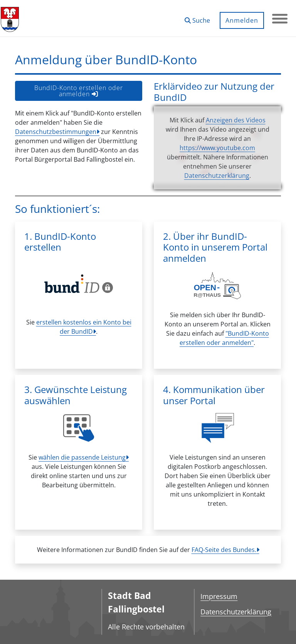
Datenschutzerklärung (217, 176)
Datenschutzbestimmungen (56, 132)
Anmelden (242, 20)
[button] (197, 18)
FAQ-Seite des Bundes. (224, 550)
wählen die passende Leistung (82, 457)
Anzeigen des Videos (236, 120)
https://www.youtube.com (217, 148)
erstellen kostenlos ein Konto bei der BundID (84, 327)
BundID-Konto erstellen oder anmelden (79, 91)
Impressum (219, 596)
